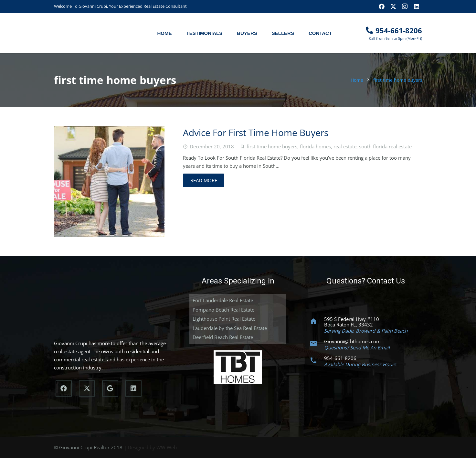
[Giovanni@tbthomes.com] (316, 344)
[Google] (110, 389)
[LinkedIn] (417, 6)
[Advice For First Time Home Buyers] (109, 182)
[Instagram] (405, 6)
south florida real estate (385, 146)
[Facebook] (382, 6)
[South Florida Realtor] (89, 33)
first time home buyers (272, 146)
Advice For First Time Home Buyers (256, 133)
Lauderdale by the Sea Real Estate (230, 328)
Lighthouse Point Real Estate (224, 319)
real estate (345, 146)
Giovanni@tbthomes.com (352, 341)
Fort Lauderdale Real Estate (223, 300)
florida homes (315, 146)
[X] (393, 6)
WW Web (167, 447)
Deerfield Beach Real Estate (223, 337)
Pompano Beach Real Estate (223, 310)
